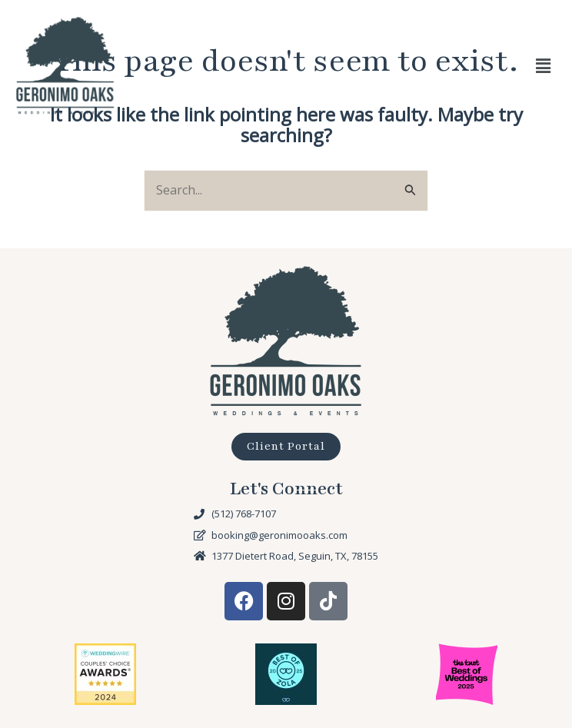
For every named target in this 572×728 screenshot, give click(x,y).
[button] (544, 65)
